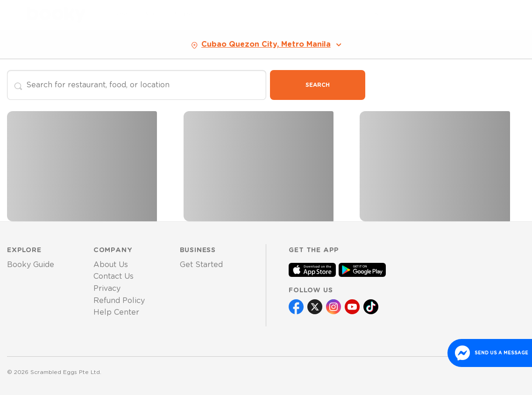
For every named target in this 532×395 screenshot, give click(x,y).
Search (318, 85)
